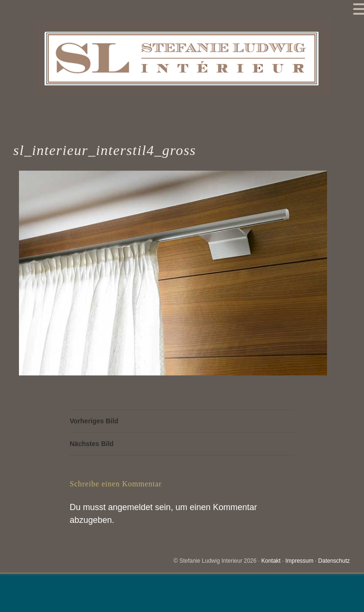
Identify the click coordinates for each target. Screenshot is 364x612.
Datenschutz (334, 561)
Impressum (299, 561)
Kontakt (271, 561)
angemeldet (130, 507)
